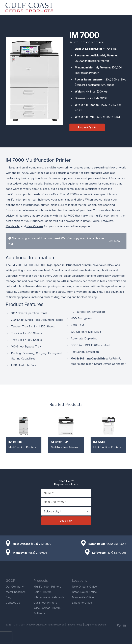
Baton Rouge (91, 221)
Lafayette (107, 221)
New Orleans (35, 226)
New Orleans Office (84, 587)
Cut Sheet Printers (45, 603)
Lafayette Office (82, 603)
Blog (9, 597)
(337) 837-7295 (116, 553)
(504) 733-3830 (41, 544)
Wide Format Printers (47, 608)
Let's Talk (66, 521)
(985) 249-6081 (38, 553)
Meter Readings (16, 592)
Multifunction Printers (47, 587)
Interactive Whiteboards (49, 597)
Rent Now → (116, 241)
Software (39, 613)
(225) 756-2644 (116, 544)
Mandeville (12, 226)
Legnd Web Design (95, 625)
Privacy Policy (75, 625)
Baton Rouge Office (84, 592)
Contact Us (13, 603)
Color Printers (43, 592)
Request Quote (87, 127)
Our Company (15, 587)
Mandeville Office (83, 597)
